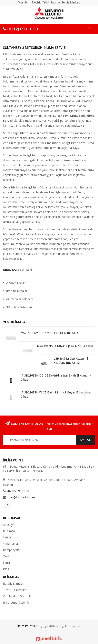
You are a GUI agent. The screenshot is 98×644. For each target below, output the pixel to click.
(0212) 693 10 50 (20, 29)
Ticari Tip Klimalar (16, 291)
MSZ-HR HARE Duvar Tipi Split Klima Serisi (65, 346)
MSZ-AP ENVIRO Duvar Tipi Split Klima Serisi (50, 333)
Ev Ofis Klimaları (16, 283)
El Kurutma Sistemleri (19, 307)
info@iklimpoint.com (21, 497)
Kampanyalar (12, 550)
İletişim (8, 563)
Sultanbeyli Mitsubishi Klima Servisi (35, 48)
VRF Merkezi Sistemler (19, 299)
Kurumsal (9, 531)
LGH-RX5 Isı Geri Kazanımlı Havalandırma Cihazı (71, 360)
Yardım (8, 556)
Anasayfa (9, 525)
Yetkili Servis (11, 544)
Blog (6, 569)
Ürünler (8, 537)
